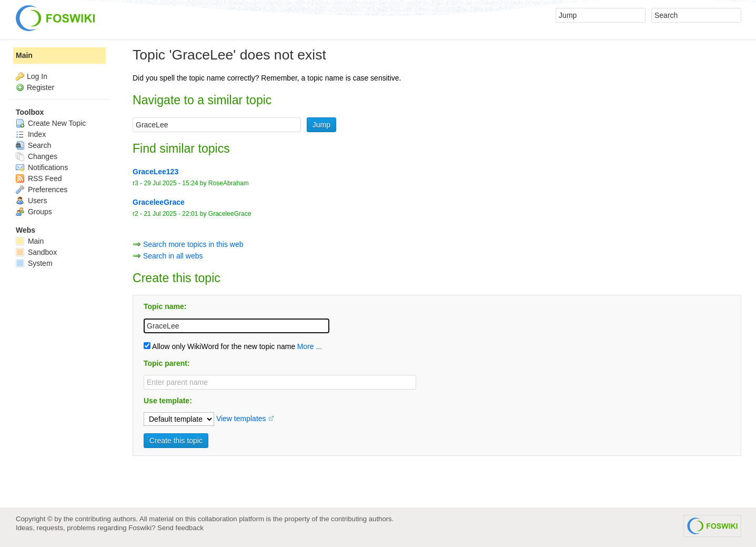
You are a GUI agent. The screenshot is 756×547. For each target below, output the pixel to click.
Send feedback (180, 528)
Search (33, 145)
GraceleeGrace (230, 214)
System (34, 263)
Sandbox (36, 252)
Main (24, 55)
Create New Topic (51, 123)
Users (31, 201)
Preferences (42, 190)
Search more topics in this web (193, 244)
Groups (34, 212)
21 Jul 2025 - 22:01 (171, 214)
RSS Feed (39, 178)
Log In (37, 76)
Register (41, 87)
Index (31, 134)
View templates (241, 419)
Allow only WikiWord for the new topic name (219, 346)
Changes (37, 156)
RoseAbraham (229, 183)
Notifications (42, 167)
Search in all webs (173, 256)
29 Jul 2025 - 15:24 (171, 183)
